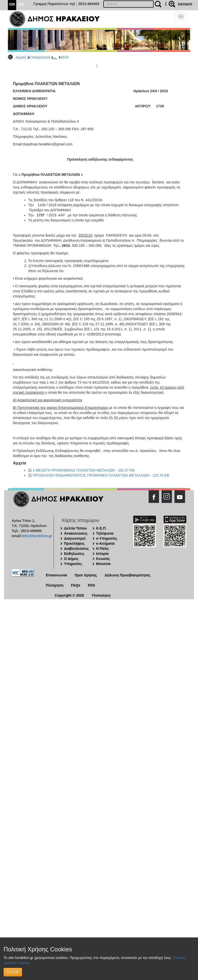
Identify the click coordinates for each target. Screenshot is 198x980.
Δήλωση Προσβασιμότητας (127, 575)
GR (12, 4)
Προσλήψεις (74, 543)
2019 (64, 57)
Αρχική (21, 57)
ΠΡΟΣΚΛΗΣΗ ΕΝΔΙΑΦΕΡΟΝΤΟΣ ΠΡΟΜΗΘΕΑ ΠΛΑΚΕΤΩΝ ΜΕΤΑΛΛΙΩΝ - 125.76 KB (101, 475)
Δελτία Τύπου (75, 528)
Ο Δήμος (71, 559)
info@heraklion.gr (37, 536)
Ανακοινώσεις (76, 533)
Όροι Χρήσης (86, 575)
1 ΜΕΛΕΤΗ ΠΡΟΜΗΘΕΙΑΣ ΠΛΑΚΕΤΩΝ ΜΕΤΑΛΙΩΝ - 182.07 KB (84, 470)
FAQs (76, 585)
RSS (92, 585)
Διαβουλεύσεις (76, 549)
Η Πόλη (102, 549)
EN (21, 4)
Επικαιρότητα (40, 57)
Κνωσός (103, 559)
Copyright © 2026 (69, 595)
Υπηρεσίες (73, 564)
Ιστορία (102, 554)
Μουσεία (103, 564)
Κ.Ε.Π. (101, 528)
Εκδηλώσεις (74, 554)
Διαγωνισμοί (75, 538)
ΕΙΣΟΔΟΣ (185, 4)
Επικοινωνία (56, 575)
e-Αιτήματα (105, 543)
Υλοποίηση (101, 595)
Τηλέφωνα (105, 533)
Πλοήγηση (55, 585)
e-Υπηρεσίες (107, 538)
